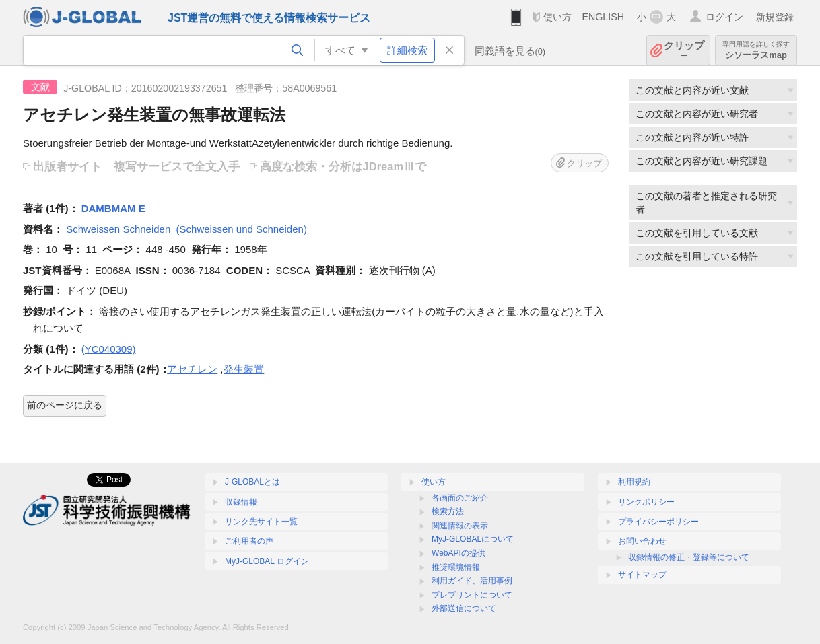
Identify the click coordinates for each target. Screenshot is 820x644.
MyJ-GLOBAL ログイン (267, 561)
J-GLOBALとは (252, 482)
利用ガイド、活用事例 (472, 581)
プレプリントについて (472, 595)
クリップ (684, 50)
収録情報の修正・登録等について (689, 557)
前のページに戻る (65, 405)
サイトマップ (642, 575)
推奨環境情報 (456, 567)
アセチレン (192, 369)
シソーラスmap (756, 50)
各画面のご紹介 (460, 498)
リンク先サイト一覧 (261, 522)
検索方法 (448, 511)
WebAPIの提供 (458, 553)
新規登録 (775, 17)
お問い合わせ (642, 541)
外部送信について (464, 608)
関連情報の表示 (460, 526)
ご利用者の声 (249, 541)
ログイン (724, 17)
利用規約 (634, 482)
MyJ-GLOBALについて (473, 539)
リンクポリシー (646, 502)
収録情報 (241, 502)
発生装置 (244, 369)
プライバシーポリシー (658, 522)
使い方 (557, 17)
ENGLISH (603, 17)
